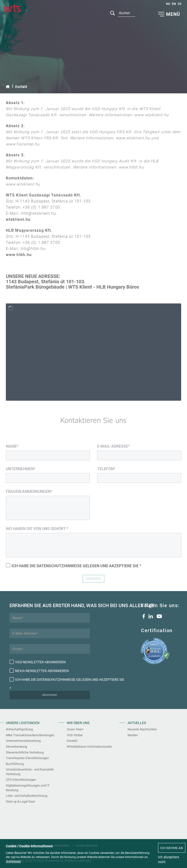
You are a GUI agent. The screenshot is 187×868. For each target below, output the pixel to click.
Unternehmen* (21, 469)
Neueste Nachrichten (142, 729)
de (180, 4)
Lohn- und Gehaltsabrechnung (27, 796)
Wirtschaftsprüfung (19, 729)
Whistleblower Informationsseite (89, 747)
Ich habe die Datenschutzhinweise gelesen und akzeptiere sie (50, 679)
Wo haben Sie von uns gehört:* (37, 529)
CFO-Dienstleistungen (21, 780)
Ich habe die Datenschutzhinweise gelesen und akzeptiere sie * (74, 566)
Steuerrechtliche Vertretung (25, 752)
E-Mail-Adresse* (113, 446)
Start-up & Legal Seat (20, 802)
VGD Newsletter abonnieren (38, 662)
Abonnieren (50, 695)
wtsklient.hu (18, 219)
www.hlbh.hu (19, 255)
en (174, 4)
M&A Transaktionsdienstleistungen (30, 735)
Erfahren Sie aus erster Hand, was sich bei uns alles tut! (50, 605)
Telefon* (106, 469)
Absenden (93, 579)
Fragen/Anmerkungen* (29, 492)
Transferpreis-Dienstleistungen (27, 758)
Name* (12, 446)
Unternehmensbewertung (23, 741)
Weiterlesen (13, 861)
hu (168, 4)
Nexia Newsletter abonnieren (39, 671)
